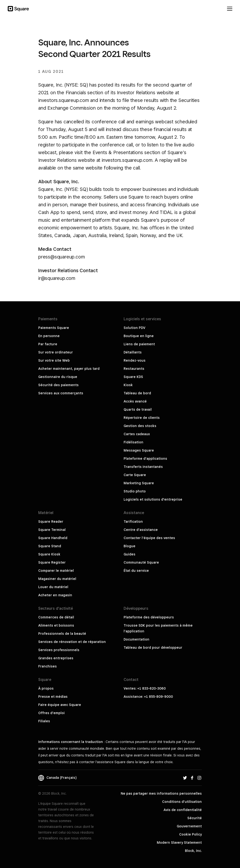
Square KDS (133, 377)
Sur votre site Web (54, 360)
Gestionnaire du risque (58, 377)
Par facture (48, 344)
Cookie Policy (190, 834)
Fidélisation (133, 442)
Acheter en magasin (55, 595)
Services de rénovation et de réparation (72, 642)
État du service (136, 571)
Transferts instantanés (143, 467)
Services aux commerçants (61, 393)
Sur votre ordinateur (56, 352)
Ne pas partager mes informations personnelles (161, 793)
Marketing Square (139, 483)
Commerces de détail (56, 617)
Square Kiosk (49, 554)
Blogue (129, 546)
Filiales (44, 721)
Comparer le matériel (56, 571)
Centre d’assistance (141, 530)
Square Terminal (52, 530)
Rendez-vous (135, 360)
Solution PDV (134, 328)
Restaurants (134, 369)
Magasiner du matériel (57, 579)
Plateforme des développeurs (149, 617)
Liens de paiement (139, 344)
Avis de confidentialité (183, 810)
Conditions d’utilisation (182, 802)
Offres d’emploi (51, 713)
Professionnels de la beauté (62, 634)
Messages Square (139, 450)
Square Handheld (53, 538)
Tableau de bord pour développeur (153, 648)
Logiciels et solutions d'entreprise (153, 499)
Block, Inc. (193, 851)
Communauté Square (141, 562)
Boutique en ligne (139, 336)
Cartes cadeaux (137, 434)
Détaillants (133, 352)
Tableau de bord (137, 393)
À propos (46, 688)
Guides (129, 554)
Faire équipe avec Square (60, 705)
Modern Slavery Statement (179, 843)
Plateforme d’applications (145, 459)
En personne (49, 336)
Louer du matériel (53, 587)
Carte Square (135, 475)
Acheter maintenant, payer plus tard (69, 369)
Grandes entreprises (56, 658)
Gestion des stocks (140, 426)
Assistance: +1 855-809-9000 (148, 697)
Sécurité (195, 818)
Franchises (47, 666)
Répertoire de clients (142, 418)
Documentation (136, 639)
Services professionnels (59, 650)
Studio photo (135, 491)
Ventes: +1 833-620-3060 (145, 688)
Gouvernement (189, 826)
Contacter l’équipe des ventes (149, 538)
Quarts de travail (138, 409)
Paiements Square (54, 328)
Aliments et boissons (56, 625)
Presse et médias (53, 697)
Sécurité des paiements (58, 385)
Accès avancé (135, 401)
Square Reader (51, 522)
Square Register (52, 562)
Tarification (133, 522)
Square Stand (50, 546)
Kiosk (128, 385)
